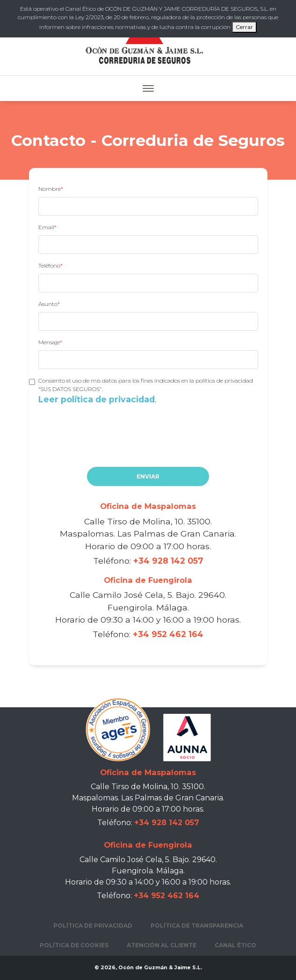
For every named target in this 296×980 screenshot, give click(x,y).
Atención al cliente (162, 945)
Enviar (148, 476)
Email (46, 227)
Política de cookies (74, 945)
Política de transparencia (197, 926)
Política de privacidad (93, 926)
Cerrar (244, 27)
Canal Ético (235, 945)
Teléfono (49, 265)
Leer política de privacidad (97, 399)
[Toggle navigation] (148, 88)
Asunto (48, 304)
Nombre (50, 189)
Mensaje (49, 342)
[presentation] (109, 445)
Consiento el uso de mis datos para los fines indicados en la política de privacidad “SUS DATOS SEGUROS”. (148, 391)
